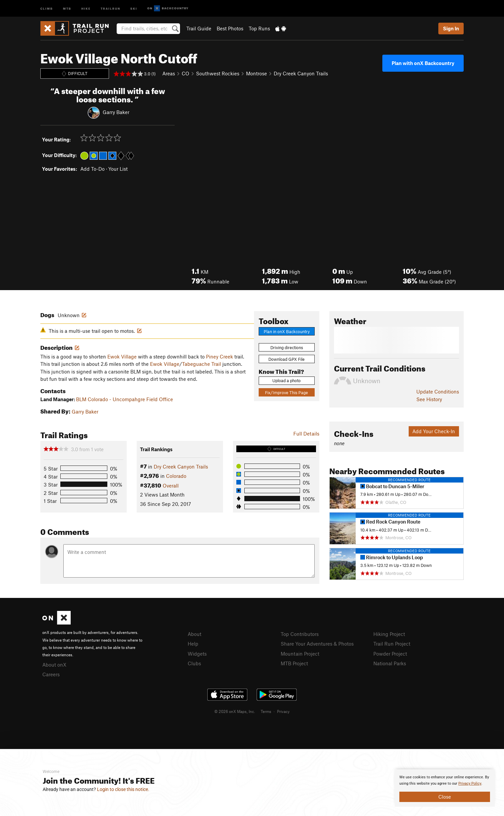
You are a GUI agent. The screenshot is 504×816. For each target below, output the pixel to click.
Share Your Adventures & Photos (317, 644)
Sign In (451, 28)
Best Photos (230, 28)
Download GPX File (286, 359)
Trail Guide (199, 28)
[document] (445, 788)
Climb (47, 8)
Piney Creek (219, 356)
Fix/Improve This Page (286, 392)
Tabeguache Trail (201, 364)
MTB (67, 8)
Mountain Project (300, 654)
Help (193, 644)
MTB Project (294, 663)
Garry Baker (116, 112)
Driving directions (287, 347)
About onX (54, 665)
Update (438, 391)
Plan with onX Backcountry (423, 63)
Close (445, 797)
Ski (134, 8)
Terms (266, 711)
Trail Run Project (392, 644)
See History (429, 399)
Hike (86, 8)
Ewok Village (122, 356)
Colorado (176, 476)
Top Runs (259, 28)
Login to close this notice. (123, 789)
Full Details (306, 434)
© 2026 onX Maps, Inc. (235, 711)
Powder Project (390, 654)
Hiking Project (389, 634)
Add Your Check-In (434, 431)
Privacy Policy (470, 783)
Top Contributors (300, 634)
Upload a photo (286, 380)
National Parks (390, 663)
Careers (51, 674)
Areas (169, 73)
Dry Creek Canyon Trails (301, 73)
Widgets (197, 654)
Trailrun (110, 8)
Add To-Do (92, 169)
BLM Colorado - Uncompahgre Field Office (124, 399)
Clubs (194, 663)
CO (185, 73)
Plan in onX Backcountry (287, 331)
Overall (171, 486)
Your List (118, 169)
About (194, 634)
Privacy (283, 711)
